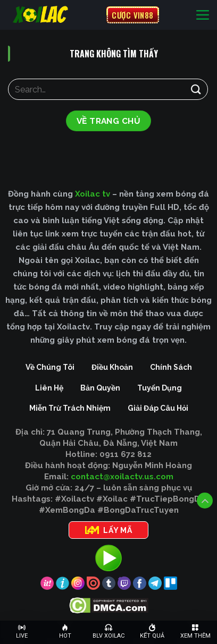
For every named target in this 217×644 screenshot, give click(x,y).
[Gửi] (196, 89)
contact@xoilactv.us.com (122, 477)
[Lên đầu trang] (205, 501)
